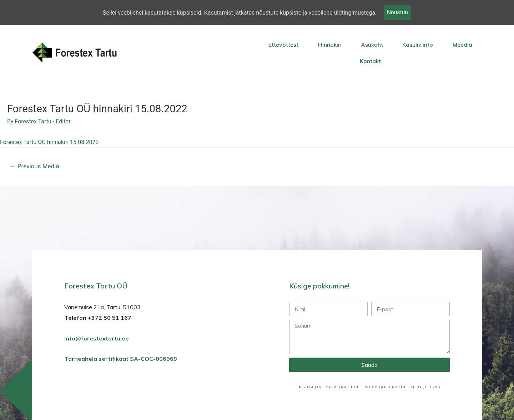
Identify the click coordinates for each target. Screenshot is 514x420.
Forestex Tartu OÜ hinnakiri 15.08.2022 (49, 142)
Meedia (462, 45)
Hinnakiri (330, 45)
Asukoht (372, 45)
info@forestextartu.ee (97, 339)
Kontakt (370, 61)
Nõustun (397, 13)
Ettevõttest (283, 45)
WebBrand (378, 387)
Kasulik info (418, 45)
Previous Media (35, 167)
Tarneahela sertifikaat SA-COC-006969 (121, 359)
